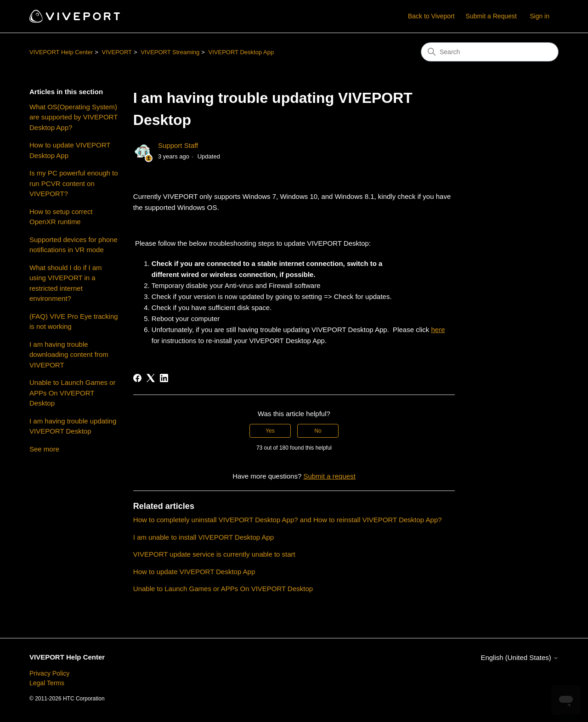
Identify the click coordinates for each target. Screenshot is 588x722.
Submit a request (329, 476)
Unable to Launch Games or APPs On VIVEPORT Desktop (73, 393)
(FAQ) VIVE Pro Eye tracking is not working (74, 322)
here (438, 330)
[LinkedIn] (164, 378)
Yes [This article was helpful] (270, 431)
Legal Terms (47, 683)
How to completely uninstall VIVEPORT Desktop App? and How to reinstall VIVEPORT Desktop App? (288, 520)
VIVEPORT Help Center (61, 52)
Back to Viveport (431, 16)
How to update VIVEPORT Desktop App (70, 150)
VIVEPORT (117, 52)
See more (44, 449)
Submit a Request (491, 16)
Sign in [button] (540, 16)
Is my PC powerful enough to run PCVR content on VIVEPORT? (74, 183)
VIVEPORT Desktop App (241, 52)
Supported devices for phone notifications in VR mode (73, 245)
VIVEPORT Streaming (170, 52)
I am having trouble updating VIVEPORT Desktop (73, 426)
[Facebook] (137, 378)
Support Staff (178, 145)
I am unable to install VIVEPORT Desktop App (204, 537)
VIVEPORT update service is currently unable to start (214, 554)
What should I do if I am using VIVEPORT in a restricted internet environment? (66, 283)
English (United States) (520, 657)
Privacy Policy (49, 673)
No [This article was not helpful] (318, 431)
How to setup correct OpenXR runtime (61, 217)
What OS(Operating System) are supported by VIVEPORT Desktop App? (73, 117)
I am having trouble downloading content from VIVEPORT (69, 355)
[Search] (490, 52)
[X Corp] (151, 378)
